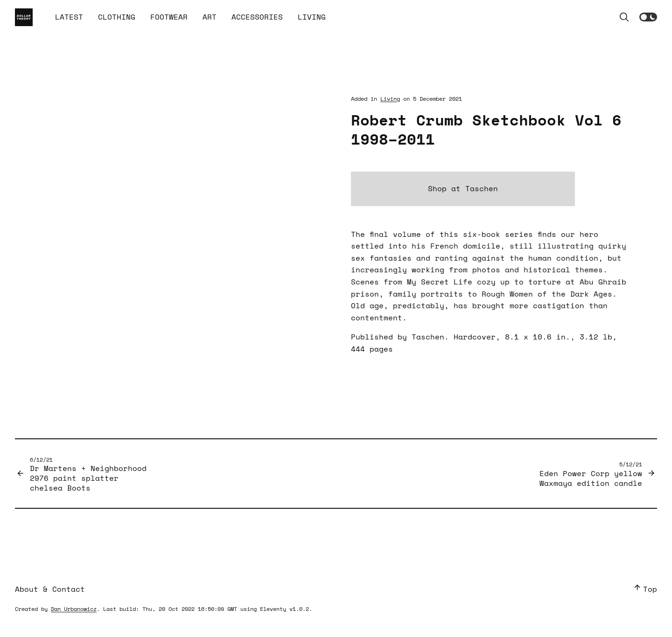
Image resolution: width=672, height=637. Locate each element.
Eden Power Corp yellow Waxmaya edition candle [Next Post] (591, 474)
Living (390, 99)
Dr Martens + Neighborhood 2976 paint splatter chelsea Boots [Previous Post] (88, 474)
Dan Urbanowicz (74, 609)
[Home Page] (24, 17)
